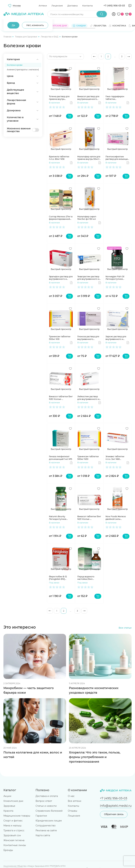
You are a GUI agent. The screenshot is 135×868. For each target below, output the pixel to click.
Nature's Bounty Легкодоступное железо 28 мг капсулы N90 (61, 518)
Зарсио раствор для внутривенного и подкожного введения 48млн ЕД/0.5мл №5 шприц (117, 338)
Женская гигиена (14, 840)
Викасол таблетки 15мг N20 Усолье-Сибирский (89, 518)
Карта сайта (43, 835)
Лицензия (57, 6)
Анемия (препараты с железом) (23, 70)
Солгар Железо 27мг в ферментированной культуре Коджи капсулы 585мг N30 (61, 218)
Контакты (87, 6)
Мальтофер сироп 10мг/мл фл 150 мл (87, 218)
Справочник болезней (49, 811)
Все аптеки (75, 801)
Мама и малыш (12, 826)
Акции (7, 796)
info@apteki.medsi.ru (116, 806)
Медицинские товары (17, 816)
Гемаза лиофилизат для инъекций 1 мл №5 (61, 458)
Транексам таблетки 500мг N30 (88, 458)
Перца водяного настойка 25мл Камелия (86, 578)
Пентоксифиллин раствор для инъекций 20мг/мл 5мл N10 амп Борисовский (117, 158)
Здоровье (9, 806)
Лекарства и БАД (50, 37)
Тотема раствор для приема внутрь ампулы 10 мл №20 (59, 98)
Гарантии (41, 816)
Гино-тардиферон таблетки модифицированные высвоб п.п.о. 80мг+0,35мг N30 (116, 98)
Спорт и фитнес (13, 821)
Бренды (8, 850)
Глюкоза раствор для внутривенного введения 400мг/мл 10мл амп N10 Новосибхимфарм (88, 338)
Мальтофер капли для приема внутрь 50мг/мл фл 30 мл (89, 158)
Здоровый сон (12, 835)
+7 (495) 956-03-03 (114, 6)
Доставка (72, 6)
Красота (8, 811)
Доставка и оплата (47, 796)
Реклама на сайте (46, 830)
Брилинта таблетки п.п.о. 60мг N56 (59, 158)
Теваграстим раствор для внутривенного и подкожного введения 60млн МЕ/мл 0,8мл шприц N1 (89, 278)
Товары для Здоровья (26, 37)
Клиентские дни (13, 801)
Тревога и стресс (14, 830)
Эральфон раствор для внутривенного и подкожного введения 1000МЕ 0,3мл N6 (61, 278)
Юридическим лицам (49, 821)
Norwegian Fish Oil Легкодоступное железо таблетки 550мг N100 (115, 278)
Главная (8, 37)
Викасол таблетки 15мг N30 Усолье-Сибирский (61, 398)
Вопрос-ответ (44, 801)
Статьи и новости (46, 806)
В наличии (54, 103)
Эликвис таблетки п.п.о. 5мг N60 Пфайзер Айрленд (115, 458)
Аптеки (43, 6)
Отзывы (72, 811)
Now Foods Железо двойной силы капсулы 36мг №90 (116, 518)
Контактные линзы (15, 845)
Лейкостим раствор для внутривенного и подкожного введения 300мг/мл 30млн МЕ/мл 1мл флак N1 (89, 398)
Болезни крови (15, 65)
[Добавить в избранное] (70, 68)
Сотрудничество (46, 826)
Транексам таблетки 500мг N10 (60, 338)
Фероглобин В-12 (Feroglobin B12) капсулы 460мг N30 (59, 578)
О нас (71, 796)
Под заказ (54, 583)
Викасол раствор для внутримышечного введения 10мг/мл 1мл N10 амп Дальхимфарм (89, 98)
